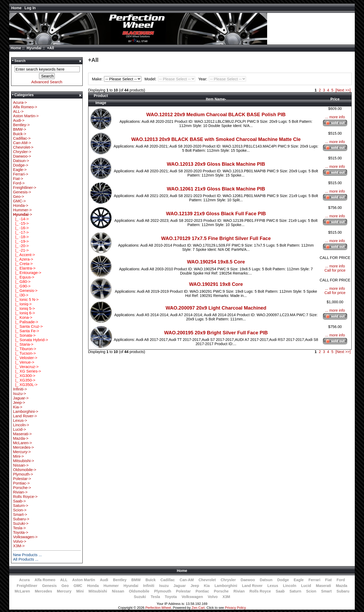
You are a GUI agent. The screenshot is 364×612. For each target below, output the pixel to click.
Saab (280, 591)
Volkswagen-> (25, 537)
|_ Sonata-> (24, 335)
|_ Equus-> (24, 277)
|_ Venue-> (24, 362)
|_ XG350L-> (25, 385)
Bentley (120, 580)
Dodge (283, 580)
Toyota (171, 597)
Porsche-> (22, 488)
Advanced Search (47, 82)
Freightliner (27, 586)
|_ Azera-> (23, 259)
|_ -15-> (21, 223)
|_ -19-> (21, 241)
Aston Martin (84, 580)
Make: (117, 79)
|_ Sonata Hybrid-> (30, 340)
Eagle (299, 580)
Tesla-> (19, 528)
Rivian (239, 591)
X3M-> (19, 546)
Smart (326, 591)
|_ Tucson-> (24, 353)
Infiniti (149, 586)
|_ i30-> (21, 295)
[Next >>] (343, 90)
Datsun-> (21, 161)
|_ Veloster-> (25, 358)
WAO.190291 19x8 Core (216, 284)
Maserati (323, 586)
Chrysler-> (22, 152)
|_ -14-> (21, 219)
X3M (226, 597)
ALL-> (18, 111)
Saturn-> (21, 505)
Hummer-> (22, 210)
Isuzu (164, 586)
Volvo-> (19, 541)
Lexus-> (20, 420)
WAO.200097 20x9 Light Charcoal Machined (216, 308)
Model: (171, 79)
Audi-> (19, 120)
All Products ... (26, 559)
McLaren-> (22, 443)
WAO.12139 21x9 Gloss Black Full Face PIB (216, 214)
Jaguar (180, 586)
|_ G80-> (22, 281)
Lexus (273, 586)
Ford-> (19, 183)
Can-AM (187, 580)
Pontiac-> (21, 483)
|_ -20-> (21, 246)
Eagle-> (20, 170)
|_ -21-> (21, 250)
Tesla (155, 597)
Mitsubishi (98, 591)
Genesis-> (22, 192)
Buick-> (19, 134)
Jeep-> (19, 402)
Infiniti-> (20, 389)
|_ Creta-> (23, 264)
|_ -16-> (21, 228)
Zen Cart (198, 608)
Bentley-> (21, 125)
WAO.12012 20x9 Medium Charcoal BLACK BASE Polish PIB (216, 114)
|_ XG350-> (24, 380)
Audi (104, 580)
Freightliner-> (24, 187)
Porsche (221, 591)
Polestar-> (22, 479)
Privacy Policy (236, 608)
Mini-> (18, 456)
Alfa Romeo (45, 580)
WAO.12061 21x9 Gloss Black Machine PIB (216, 189)
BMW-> (19, 129)
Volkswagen (192, 597)
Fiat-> (18, 178)
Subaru (343, 591)
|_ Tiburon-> (24, 349)
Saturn (295, 591)
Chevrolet (207, 580)
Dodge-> (21, 165)
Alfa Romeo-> (25, 107)
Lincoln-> (21, 425)
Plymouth (163, 591)
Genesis (49, 586)
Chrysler (228, 580)
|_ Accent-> (24, 255)
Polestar (183, 591)
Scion (311, 591)
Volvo (213, 597)
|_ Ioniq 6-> (24, 313)
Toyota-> (21, 532)
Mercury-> (22, 452)
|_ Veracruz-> (26, 367)
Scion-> (20, 510)
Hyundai (34, 48)
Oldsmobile (139, 591)
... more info (335, 117)
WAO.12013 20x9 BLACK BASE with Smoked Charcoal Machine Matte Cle (216, 139)
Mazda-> (21, 438)
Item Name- (216, 99)
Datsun (266, 580)
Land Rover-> (25, 416)
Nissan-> (21, 465)
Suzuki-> (21, 523)
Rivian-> (20, 492)
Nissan (118, 591)
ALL (64, 580)
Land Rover (252, 586)
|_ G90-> (22, 286)
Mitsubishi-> (23, 461)
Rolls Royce (260, 591)
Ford (341, 580)
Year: (222, 79)
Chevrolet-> (23, 147)
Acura (24, 580)
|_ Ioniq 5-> (24, 308)
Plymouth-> (23, 474)
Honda (93, 586)
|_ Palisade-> (26, 322)
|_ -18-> (21, 237)
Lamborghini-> (26, 411)
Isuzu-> (19, 393)
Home (16, 8)
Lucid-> (19, 429)
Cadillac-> (22, 138)
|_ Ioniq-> (22, 304)
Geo (65, 586)
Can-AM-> (22, 143)
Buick (151, 580)
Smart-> (20, 514)
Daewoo (248, 580)
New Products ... (27, 555)
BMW (136, 580)
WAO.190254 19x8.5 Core (216, 262)
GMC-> (19, 201)
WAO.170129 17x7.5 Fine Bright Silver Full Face (216, 238)
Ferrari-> (21, 174)
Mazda (342, 586)
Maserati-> (22, 434)
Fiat (328, 580)
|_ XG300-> (24, 376)
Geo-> (18, 196)
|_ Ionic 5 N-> (26, 299)
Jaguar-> (21, 398)
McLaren (22, 591)
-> (23, 214)
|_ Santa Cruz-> (28, 326)
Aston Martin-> (26, 116)
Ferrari (314, 580)
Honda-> (21, 205)
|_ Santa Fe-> (26, 331)
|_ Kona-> (23, 317)
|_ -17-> (21, 232)
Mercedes (43, 591)
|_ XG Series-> (27, 371)
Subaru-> (21, 519)
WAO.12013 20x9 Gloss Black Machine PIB (216, 164)
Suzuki (140, 597)
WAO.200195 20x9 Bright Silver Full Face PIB (216, 333)
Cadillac (168, 580)
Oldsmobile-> (24, 470)
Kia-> (18, 407)
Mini (80, 591)
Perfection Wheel (158, 608)
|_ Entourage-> (27, 273)
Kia (207, 586)
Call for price (335, 270)
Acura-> (20, 102)
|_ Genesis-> (25, 290)
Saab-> (19, 501)
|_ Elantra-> (24, 268)
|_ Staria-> (23, 344)
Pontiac (202, 591)
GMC (78, 586)
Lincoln (290, 586)
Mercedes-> (23, 447)
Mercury (64, 591)
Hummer (111, 586)
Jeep (195, 586)
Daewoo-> (22, 156)
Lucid (306, 586)
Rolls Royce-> (25, 496)
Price (335, 99)
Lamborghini (226, 586)
